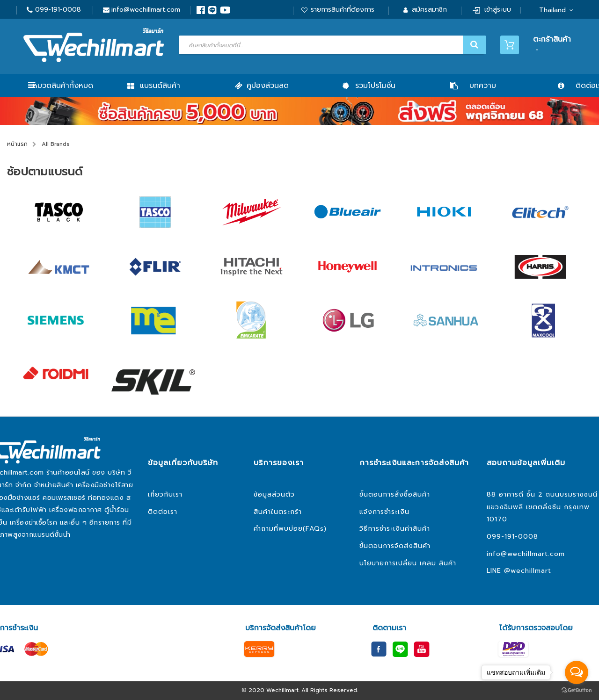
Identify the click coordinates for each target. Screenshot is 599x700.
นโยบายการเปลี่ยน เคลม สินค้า (408, 563)
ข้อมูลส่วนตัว (274, 494)
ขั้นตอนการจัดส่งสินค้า (395, 546)
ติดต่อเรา (163, 512)
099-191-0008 (58, 10)
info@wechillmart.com (146, 10)
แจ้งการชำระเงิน (384, 512)
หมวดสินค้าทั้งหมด (63, 86)
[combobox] (332, 45)
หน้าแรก (17, 144)
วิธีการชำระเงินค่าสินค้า (395, 529)
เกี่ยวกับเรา (165, 494)
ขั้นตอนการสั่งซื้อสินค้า (395, 494)
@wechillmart (528, 571)
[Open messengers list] (577, 672)
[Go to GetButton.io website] (577, 690)
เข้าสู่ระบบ (498, 10)
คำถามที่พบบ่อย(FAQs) (290, 529)
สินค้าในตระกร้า (278, 512)
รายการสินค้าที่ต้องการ (343, 10)
